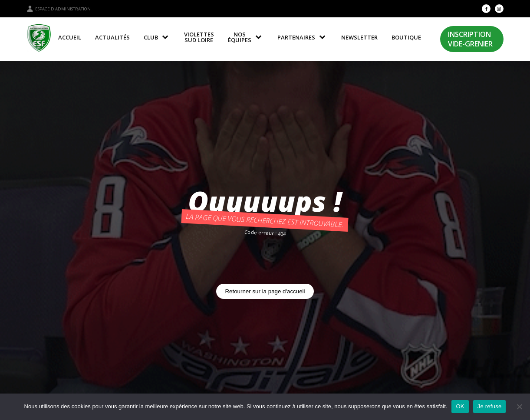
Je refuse (490, 406)
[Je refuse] (519, 407)
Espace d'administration (59, 9)
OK (460, 406)
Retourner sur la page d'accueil (265, 291)
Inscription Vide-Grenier (470, 39)
